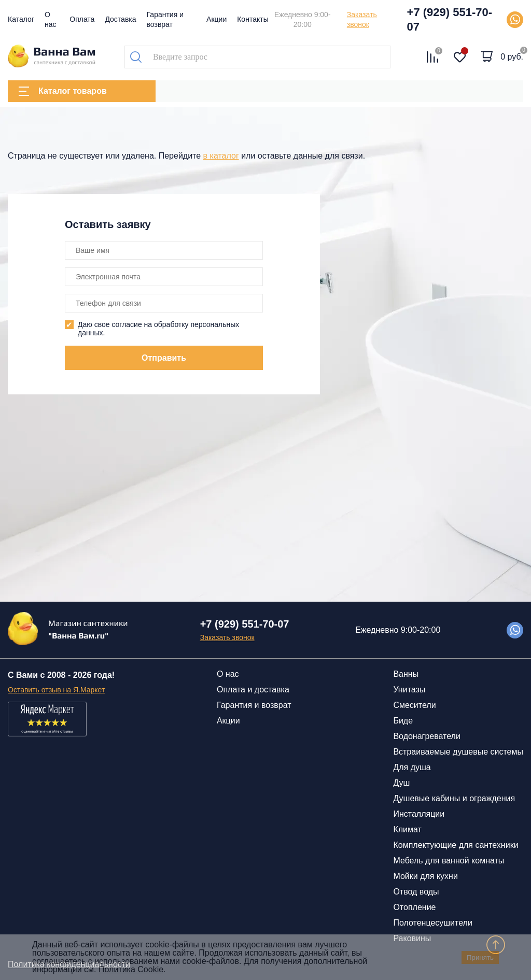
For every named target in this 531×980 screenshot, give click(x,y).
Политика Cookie (131, 969)
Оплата (82, 19)
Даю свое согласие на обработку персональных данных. (158, 329)
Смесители (414, 705)
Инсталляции (419, 814)
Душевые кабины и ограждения (454, 798)
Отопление (414, 907)
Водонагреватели (427, 736)
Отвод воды (416, 892)
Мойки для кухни (425, 876)
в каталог (221, 156)
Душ (401, 783)
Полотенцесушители (432, 923)
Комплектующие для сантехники (456, 845)
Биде (403, 721)
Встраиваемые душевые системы (458, 752)
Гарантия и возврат (254, 705)
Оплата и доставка (253, 690)
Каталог (21, 19)
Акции (216, 19)
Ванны (406, 674)
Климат (407, 829)
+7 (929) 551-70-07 (450, 19)
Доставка (120, 19)
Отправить (164, 358)
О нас (228, 674)
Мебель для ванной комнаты (449, 861)
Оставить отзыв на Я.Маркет (56, 690)
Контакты (253, 19)
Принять (480, 957)
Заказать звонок (362, 19)
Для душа (412, 767)
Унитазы (409, 690)
